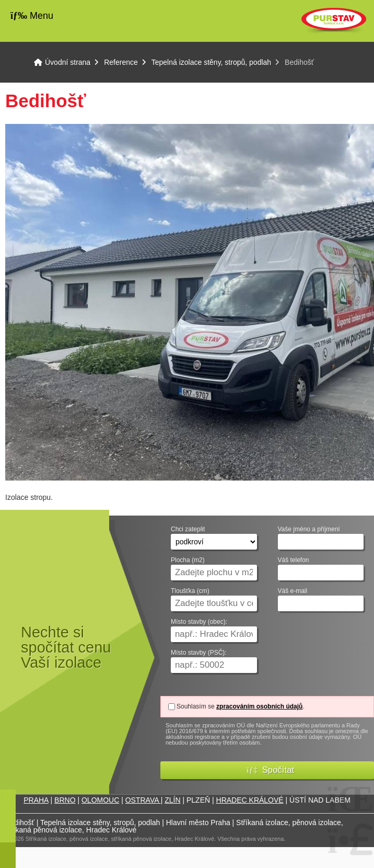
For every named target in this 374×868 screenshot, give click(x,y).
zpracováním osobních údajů (259, 706)
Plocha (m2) (188, 560)
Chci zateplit (188, 529)
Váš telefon (294, 560)
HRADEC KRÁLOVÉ (250, 800)
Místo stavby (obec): (199, 622)
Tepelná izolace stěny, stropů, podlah (211, 62)
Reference (121, 62)
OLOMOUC (100, 800)
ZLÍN (172, 800)
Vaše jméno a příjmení (309, 529)
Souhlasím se (196, 706)
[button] (267, 770)
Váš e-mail (293, 591)
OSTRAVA (143, 800)
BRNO (65, 800)
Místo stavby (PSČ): (199, 653)
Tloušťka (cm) (190, 591)
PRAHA (36, 800)
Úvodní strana (334, 21)
